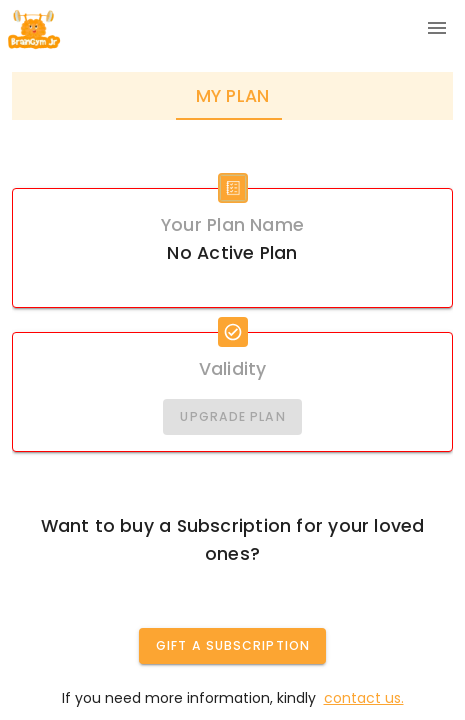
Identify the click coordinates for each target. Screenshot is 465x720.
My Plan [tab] (233, 96)
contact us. (364, 698)
